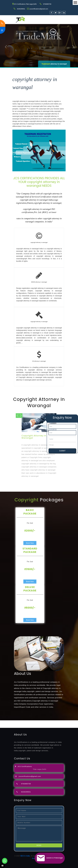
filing (65, 722)
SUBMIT (62, 451)
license (32, 724)
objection (53, 722)
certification (53, 724)
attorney (70, 722)
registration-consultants (23, 722)
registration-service (7, 722)
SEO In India (25, 856)
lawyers (60, 722)
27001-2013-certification (55, 727)
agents (3, 724)
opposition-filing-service (41, 722)
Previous (6, 46)
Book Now (30, 543)
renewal (17, 724)
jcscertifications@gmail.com (39, 9)
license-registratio (41, 724)
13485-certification (71, 727)
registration (10, 724)
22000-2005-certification (36, 727)
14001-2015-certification (18, 727)
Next (73, 46)
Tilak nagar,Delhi (40, 769)
